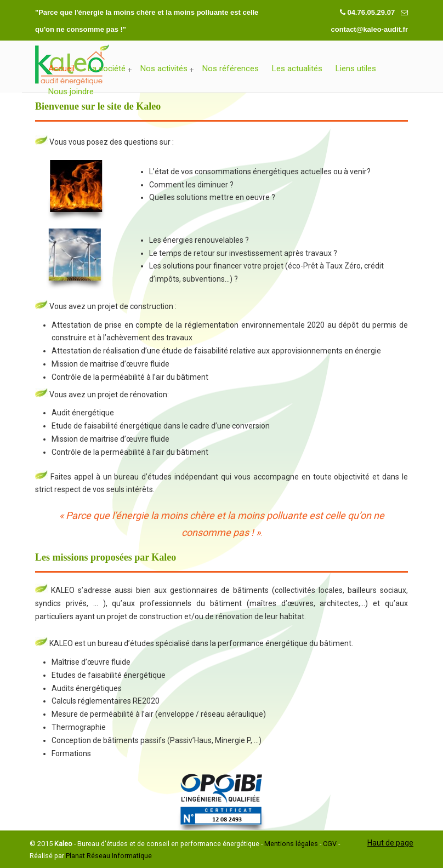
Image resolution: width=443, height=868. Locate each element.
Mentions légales (291, 844)
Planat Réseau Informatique (109, 856)
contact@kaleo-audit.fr (369, 29)
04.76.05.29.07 (372, 12)
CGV (330, 844)
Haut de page (390, 843)
